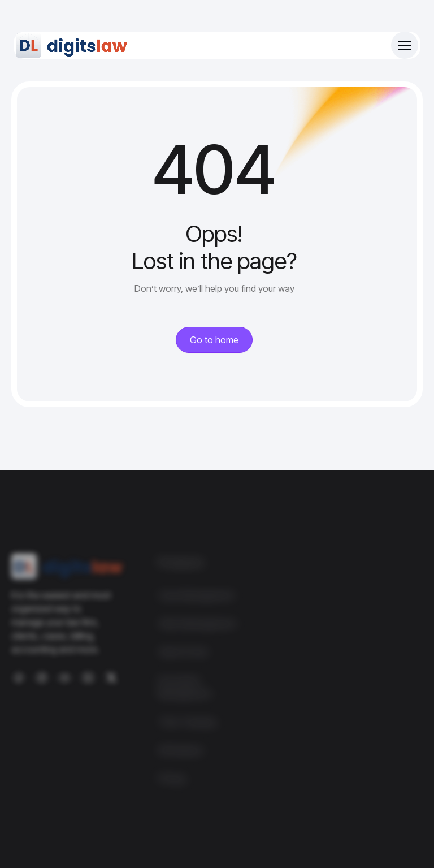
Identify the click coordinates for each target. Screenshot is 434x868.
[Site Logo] (72, 46)
